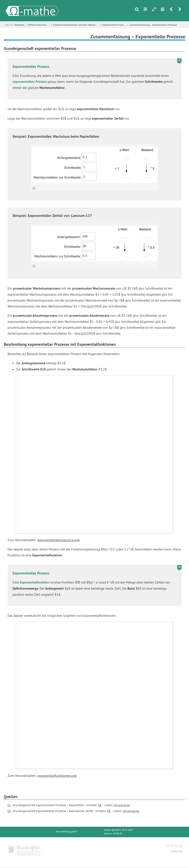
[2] (34, 266)
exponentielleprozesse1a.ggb (59, 540)
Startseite (19, 25)
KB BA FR (118, 834)
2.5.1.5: (9, 25)
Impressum (177, 851)
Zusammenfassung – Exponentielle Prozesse (153, 25)
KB (100, 805)
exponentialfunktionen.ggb (57, 776)
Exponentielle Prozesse (114, 25)
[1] (34, 188)
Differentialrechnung (39, 25)
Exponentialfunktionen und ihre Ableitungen (76, 25)
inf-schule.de (122, 805)
